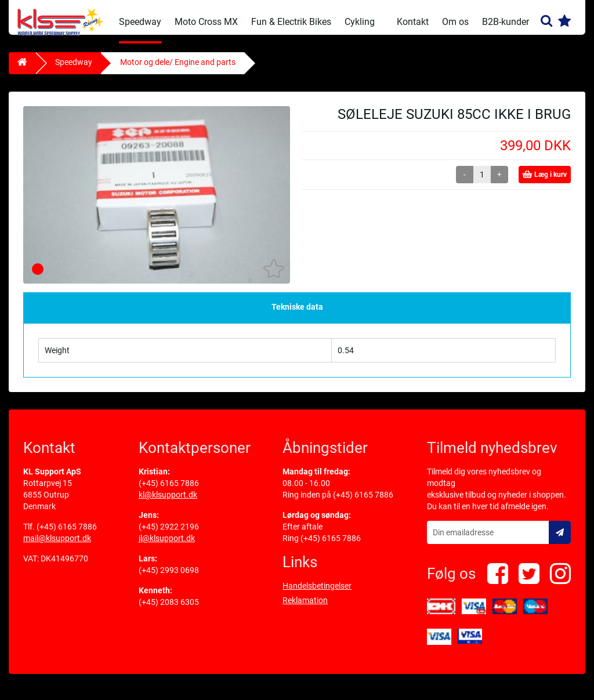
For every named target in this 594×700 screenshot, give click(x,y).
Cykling (360, 22)
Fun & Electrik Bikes (291, 22)
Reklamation (305, 609)
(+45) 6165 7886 (67, 535)
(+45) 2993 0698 (169, 579)
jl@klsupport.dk (167, 547)
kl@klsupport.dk (168, 503)
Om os (455, 22)
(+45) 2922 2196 (169, 535)
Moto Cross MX (206, 22)
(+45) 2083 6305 (169, 611)
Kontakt (413, 22)
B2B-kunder (506, 22)
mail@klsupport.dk (57, 547)
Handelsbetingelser (317, 594)
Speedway (140, 22)
